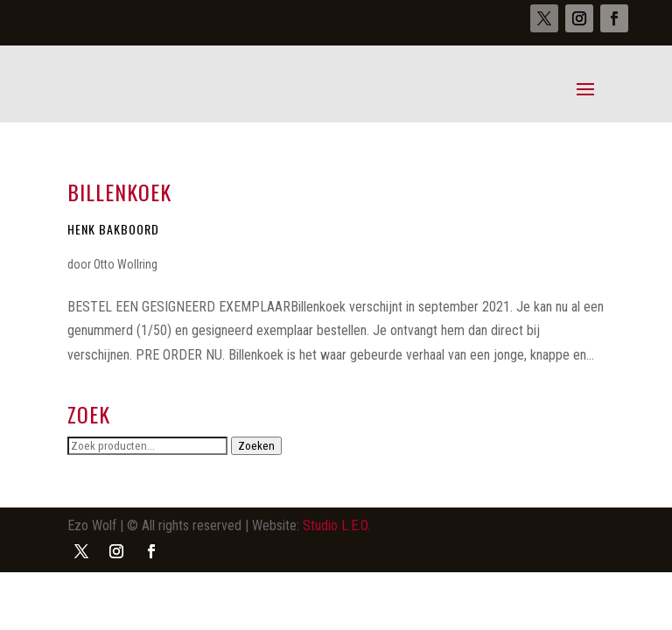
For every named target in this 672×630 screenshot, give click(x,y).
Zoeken (256, 446)
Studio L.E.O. (336, 525)
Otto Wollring (126, 264)
